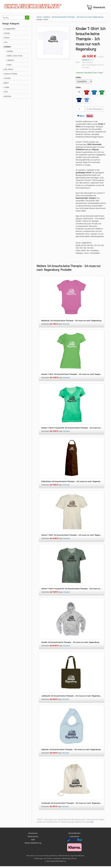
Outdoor (47, 19)
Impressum (33, 835)
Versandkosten (74, 835)
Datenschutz (33, 838)
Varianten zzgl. (52, 326)
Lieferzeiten (74, 838)
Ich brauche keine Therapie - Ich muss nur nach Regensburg (77, 19)
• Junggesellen (9, 30)
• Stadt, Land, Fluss (14, 57)
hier (92, 824)
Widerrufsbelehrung (33, 844)
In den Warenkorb (94, 111)
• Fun (5, 44)
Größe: (78, 79)
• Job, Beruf (8, 71)
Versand (86, 61)
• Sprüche (7, 98)
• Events (6, 35)
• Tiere (9, 66)
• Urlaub (9, 53)
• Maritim (10, 62)
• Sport (6, 84)
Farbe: (78, 89)
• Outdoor (7, 48)
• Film (5, 93)
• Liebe (6, 89)
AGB (33, 841)
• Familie (7, 80)
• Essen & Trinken (10, 75)
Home (39, 19)
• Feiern (6, 39)
